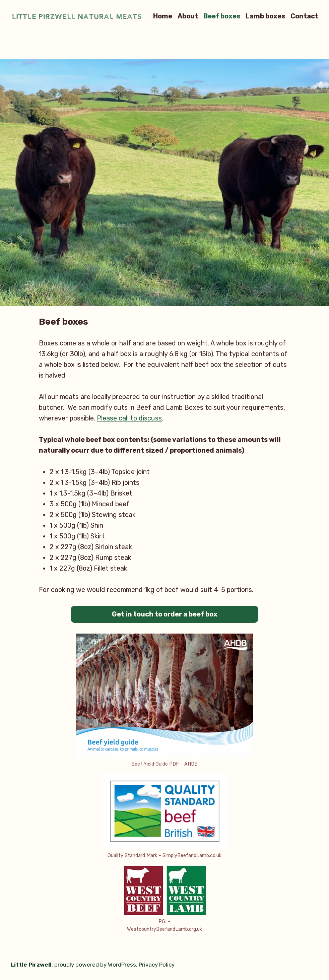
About (188, 16)
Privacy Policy (157, 965)
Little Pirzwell (31, 965)
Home (163, 16)
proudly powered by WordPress (95, 965)
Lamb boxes (265, 16)
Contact (304, 16)
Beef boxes (222, 16)
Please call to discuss (129, 418)
